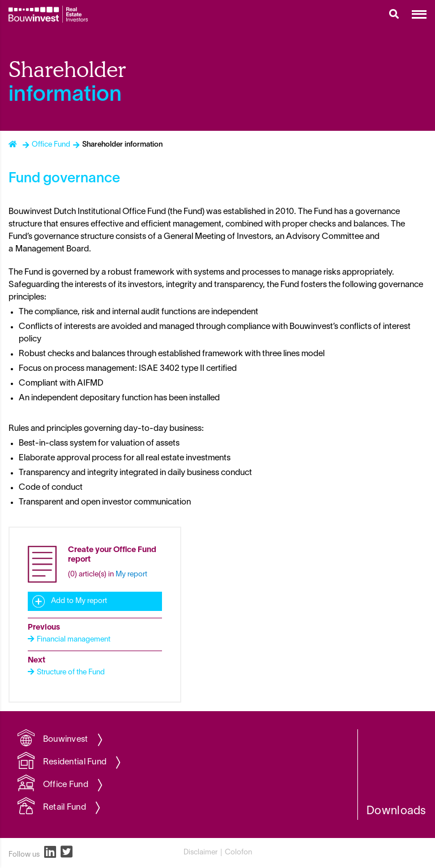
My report (131, 575)
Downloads (396, 811)
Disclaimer (201, 853)
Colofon (238, 853)
